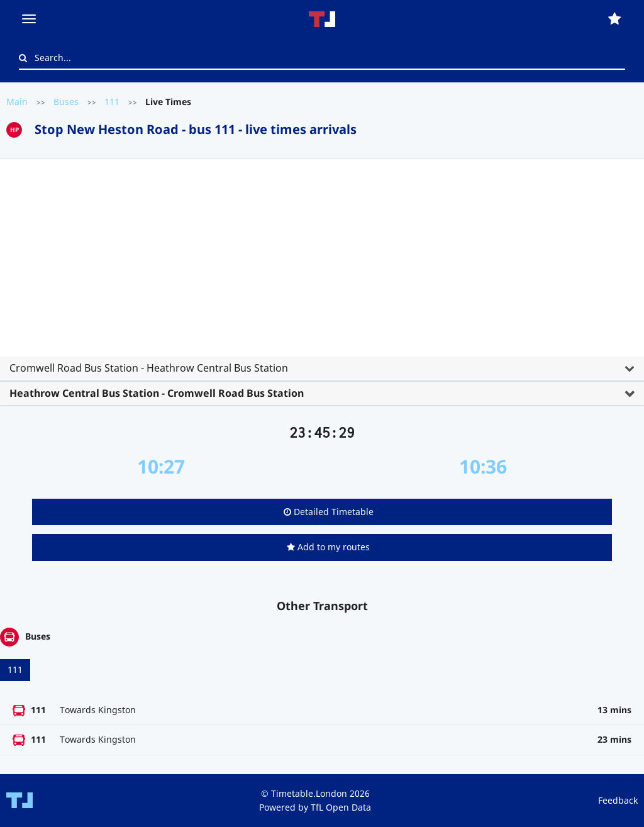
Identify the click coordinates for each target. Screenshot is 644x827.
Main (17, 102)
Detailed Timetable (329, 512)
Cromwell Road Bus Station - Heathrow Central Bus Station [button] (149, 368)
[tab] (322, 277)
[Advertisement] (322, 262)
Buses (66, 102)
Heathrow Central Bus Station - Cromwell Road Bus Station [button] (157, 393)
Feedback (618, 800)
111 (112, 102)
